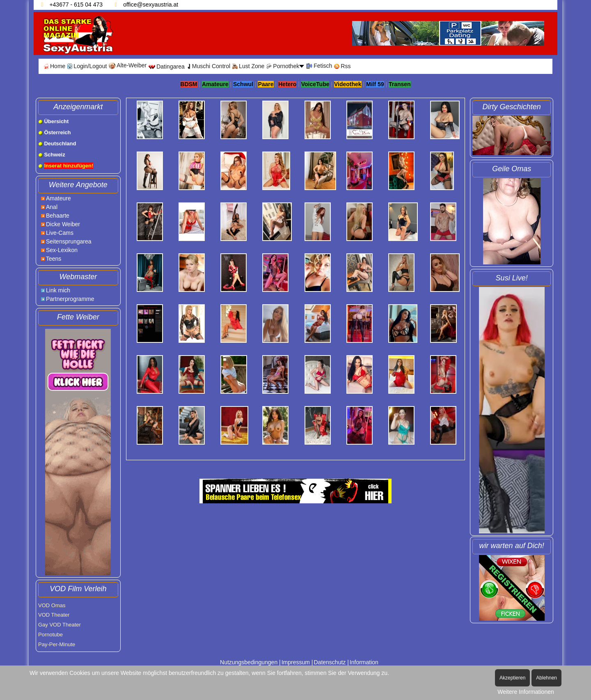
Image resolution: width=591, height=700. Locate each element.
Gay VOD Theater (60, 625)
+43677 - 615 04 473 (76, 5)
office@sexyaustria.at (151, 5)
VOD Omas (52, 605)
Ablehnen (546, 678)
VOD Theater (54, 615)
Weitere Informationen (526, 692)
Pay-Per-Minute (57, 644)
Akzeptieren (512, 678)
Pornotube (50, 635)
